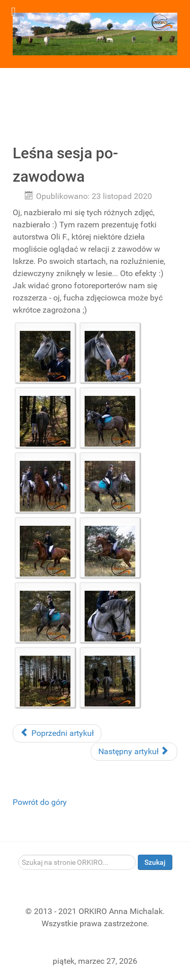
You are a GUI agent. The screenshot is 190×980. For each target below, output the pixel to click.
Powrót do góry (40, 802)
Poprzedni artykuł (57, 733)
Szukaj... (18, 855)
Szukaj (155, 862)
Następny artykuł (133, 751)
